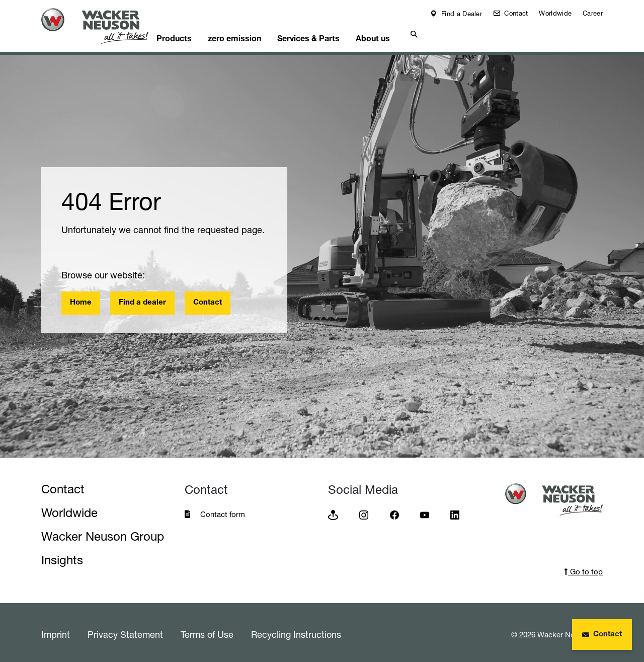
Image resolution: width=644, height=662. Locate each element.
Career (593, 13)
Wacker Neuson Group (103, 533)
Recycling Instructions (296, 631)
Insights (62, 557)
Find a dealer (142, 299)
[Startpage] (103, 26)
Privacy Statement (125, 631)
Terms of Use (207, 631)
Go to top (583, 568)
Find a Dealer (461, 14)
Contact (515, 13)
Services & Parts (336, 33)
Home (81, 299)
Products (192, 33)
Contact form (223, 511)
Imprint (56, 631)
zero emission (258, 33)
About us (406, 33)
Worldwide (555, 13)
